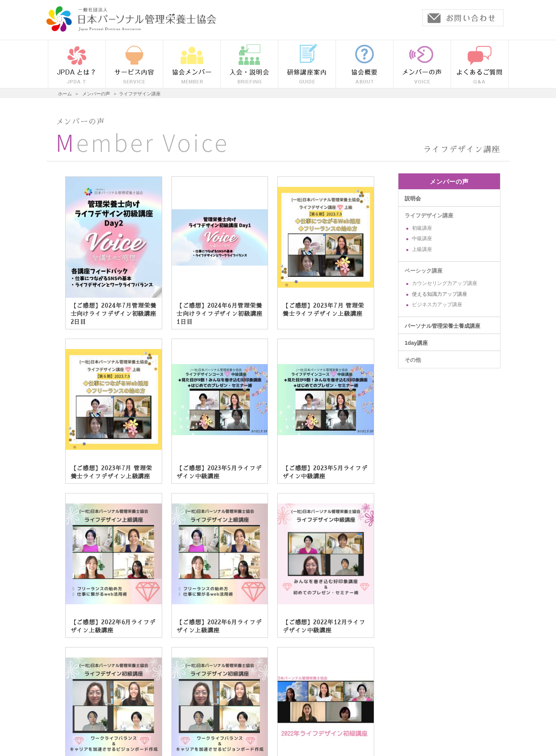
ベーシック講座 (424, 271)
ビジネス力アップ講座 (437, 305)
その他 (413, 360)
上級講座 (422, 249)
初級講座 (422, 228)
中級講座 (422, 239)
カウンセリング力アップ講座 (445, 283)
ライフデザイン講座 (429, 215)
